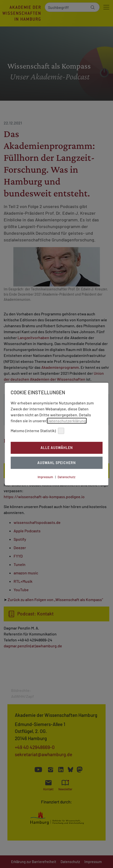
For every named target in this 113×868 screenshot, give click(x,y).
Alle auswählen (57, 448)
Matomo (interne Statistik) (37, 431)
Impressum (45, 477)
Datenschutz (67, 477)
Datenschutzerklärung (67, 421)
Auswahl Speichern (56, 463)
